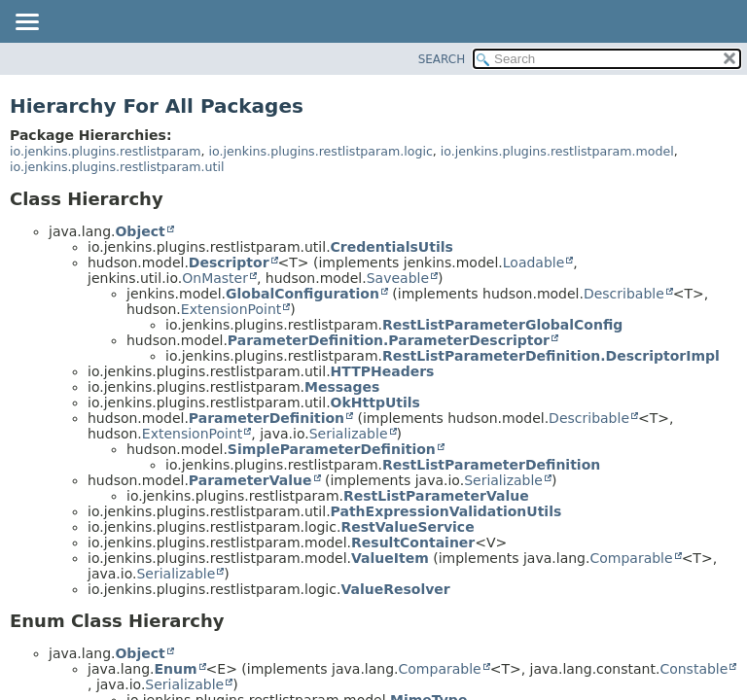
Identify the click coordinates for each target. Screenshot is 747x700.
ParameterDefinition (267, 418)
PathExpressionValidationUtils (446, 511)
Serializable (349, 434)
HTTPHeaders (383, 371)
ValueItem (390, 558)
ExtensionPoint (231, 309)
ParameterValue (250, 480)
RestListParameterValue (436, 496)
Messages (342, 387)
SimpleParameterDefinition (332, 449)
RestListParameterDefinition (491, 465)
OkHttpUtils (375, 402)
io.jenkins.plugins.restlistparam (106, 151)
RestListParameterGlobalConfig (502, 325)
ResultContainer (413, 542)
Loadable (534, 262)
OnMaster (215, 278)
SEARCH (442, 59)
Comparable (631, 558)
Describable (624, 294)
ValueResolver (395, 589)
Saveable (398, 278)
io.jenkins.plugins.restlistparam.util (117, 167)
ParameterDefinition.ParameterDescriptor (389, 340)
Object (140, 231)
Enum (175, 669)
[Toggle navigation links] (26, 23)
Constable (694, 669)
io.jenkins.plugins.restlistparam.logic (321, 151)
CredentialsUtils (392, 247)
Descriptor (229, 262)
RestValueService (407, 527)
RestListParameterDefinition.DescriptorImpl (551, 356)
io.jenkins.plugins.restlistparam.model (557, 151)
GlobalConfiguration (302, 294)
